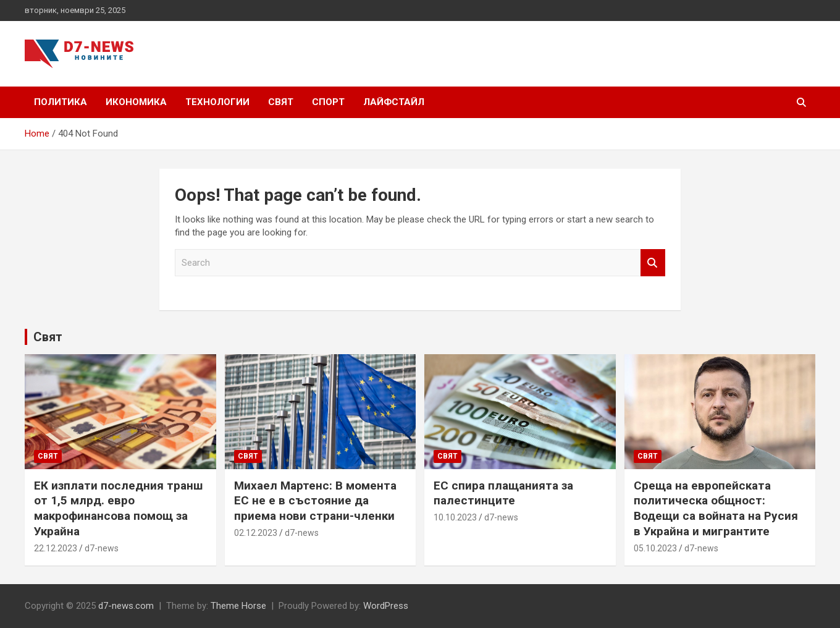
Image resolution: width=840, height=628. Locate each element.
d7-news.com (126, 606)
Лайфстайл (394, 102)
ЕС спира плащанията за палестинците (503, 493)
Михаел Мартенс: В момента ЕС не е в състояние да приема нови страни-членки (315, 501)
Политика (61, 102)
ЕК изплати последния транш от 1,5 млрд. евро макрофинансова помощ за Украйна (118, 508)
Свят (281, 102)
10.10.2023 (455, 517)
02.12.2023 (256, 533)
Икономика (136, 102)
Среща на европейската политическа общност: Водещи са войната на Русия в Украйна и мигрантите (716, 508)
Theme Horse (238, 606)
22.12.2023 (56, 548)
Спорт (328, 102)
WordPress (386, 606)
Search (653, 263)
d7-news (102, 548)
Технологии (217, 102)
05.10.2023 (655, 548)
